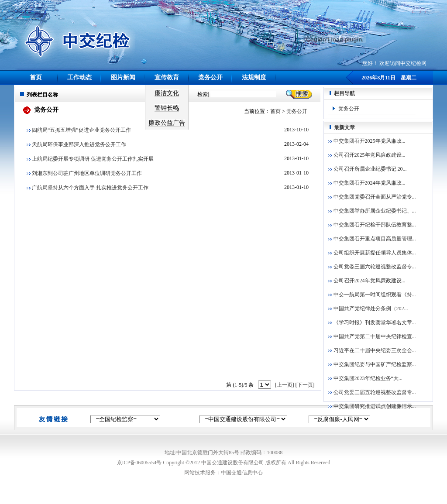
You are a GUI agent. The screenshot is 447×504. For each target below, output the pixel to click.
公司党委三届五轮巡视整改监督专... (372, 392)
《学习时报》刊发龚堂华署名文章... (372, 322)
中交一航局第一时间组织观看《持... (372, 295)
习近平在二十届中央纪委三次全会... (372, 350)
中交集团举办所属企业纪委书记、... (372, 211)
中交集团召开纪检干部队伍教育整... (372, 225)
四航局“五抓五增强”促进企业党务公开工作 (79, 130)
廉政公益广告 (167, 123)
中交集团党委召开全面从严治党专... (372, 197)
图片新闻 (123, 77)
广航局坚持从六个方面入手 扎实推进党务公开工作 (88, 188)
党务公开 (210, 77)
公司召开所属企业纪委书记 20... (368, 169)
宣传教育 (167, 77)
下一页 (305, 385)
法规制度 (254, 77)
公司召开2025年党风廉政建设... (367, 155)
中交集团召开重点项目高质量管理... (372, 239)
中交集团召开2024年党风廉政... (367, 183)
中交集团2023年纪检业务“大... (365, 378)
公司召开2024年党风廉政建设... (367, 281)
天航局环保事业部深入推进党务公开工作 (76, 144)
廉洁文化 (167, 93)
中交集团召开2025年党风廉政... (367, 141)
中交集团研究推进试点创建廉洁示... (372, 406)
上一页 (285, 385)
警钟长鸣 (167, 108)
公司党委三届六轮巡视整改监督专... (372, 267)
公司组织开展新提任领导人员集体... (372, 253)
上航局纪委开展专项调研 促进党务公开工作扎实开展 (90, 159)
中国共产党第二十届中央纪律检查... (372, 336)
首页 (36, 77)
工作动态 (79, 77)
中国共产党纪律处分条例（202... (368, 309)
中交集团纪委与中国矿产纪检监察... (372, 364)
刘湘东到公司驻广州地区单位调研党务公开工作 (84, 173)
